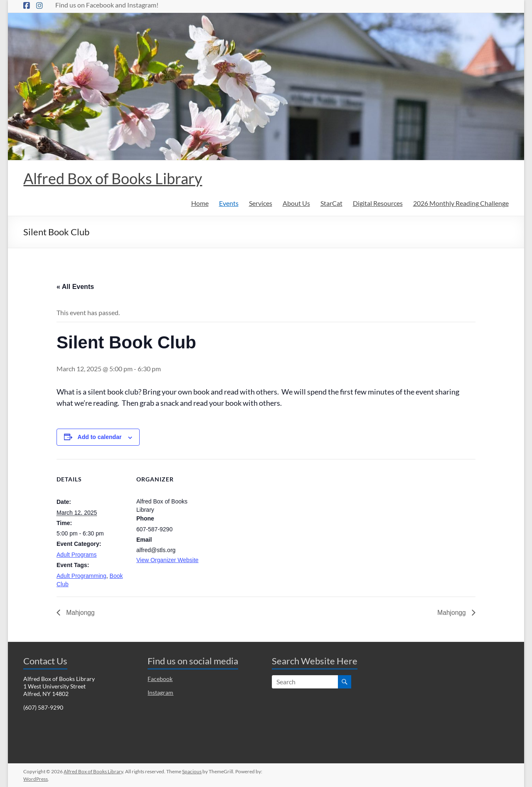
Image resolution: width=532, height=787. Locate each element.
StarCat (331, 203)
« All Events (75, 287)
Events (229, 203)
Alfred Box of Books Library (113, 178)
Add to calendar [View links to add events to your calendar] (100, 437)
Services (261, 203)
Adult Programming (81, 576)
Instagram (160, 692)
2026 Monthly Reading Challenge (461, 203)
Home (200, 203)
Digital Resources (378, 203)
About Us (296, 203)
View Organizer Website (167, 560)
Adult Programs (76, 555)
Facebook (160, 679)
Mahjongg (80, 613)
